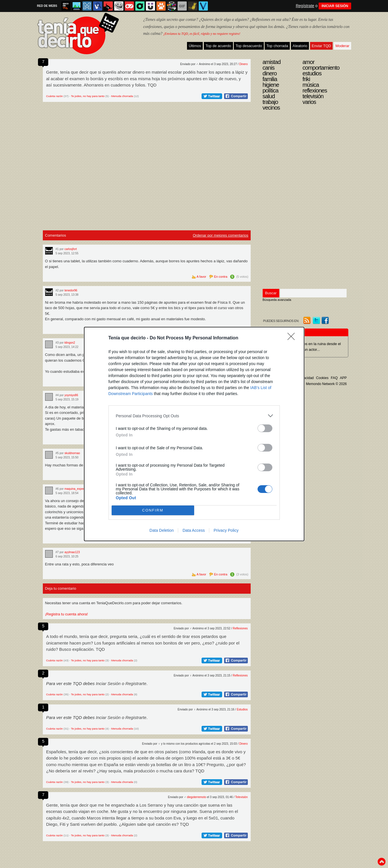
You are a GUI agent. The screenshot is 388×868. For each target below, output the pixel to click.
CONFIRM (153, 510)
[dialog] (194, 434)
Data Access (194, 530)
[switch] (265, 428)
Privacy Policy (226, 530)
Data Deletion (162, 530)
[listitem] (194, 416)
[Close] (293, 338)
